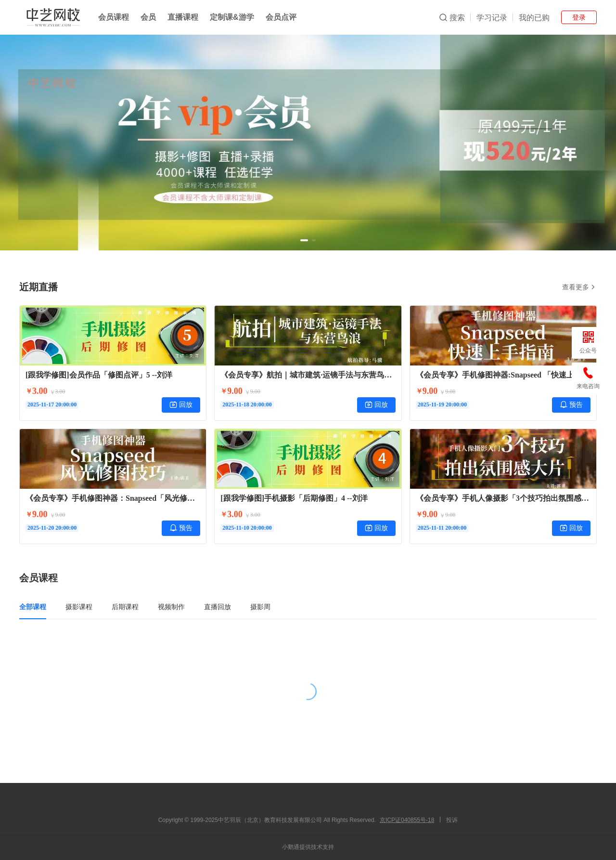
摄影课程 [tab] (79, 607)
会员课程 (114, 17)
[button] (304, 240)
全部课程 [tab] (33, 607)
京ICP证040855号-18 (407, 820)
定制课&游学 (232, 17)
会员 (148, 17)
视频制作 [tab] (171, 607)
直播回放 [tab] (218, 607)
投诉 (452, 820)
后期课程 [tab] (125, 607)
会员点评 (281, 17)
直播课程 (183, 17)
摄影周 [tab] (260, 607)
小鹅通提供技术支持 (308, 847)
